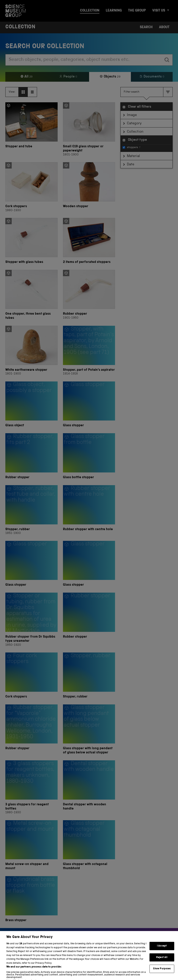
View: (12, 92)
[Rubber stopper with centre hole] (89, 510)
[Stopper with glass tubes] (31, 241)
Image (132, 115)
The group (137, 11)
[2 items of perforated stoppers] (89, 241)
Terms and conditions (52, 972)
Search (146, 27)
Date (131, 165)
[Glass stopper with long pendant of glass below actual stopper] (89, 730)
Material (133, 156)
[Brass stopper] (31, 899)
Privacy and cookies (20, 972)
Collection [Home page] (20, 27)
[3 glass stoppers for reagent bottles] (31, 788)
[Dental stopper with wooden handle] (89, 788)
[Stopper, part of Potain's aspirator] (89, 351)
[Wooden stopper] (89, 187)
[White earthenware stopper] (31, 351)
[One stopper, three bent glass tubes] (31, 295)
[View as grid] (23, 92)
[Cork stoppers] (31, 187)
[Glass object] (31, 405)
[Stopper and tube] (31, 130)
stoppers (131, 148)
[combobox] (83, 60)
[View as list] (32, 92)
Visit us (159, 11)
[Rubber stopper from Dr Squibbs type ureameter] (31, 620)
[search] (167, 60)
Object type (137, 140)
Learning (114, 11)
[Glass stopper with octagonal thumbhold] (89, 845)
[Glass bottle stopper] (89, 456)
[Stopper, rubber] (31, 510)
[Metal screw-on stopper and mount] (31, 845)
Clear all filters (140, 107)
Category (134, 124)
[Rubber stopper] (89, 295)
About (164, 27)
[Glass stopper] (89, 405)
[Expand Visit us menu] (170, 11)
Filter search (132, 92)
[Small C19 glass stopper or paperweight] (89, 130)
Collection (90, 11)
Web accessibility (83, 972)
